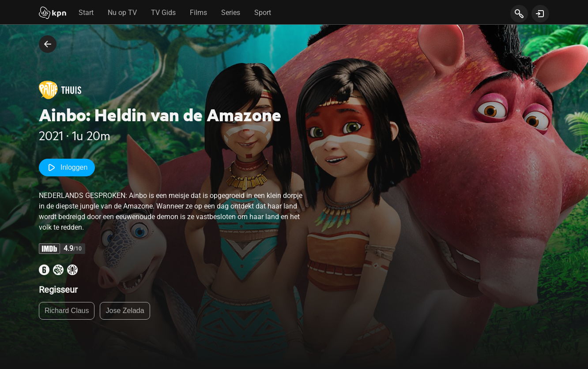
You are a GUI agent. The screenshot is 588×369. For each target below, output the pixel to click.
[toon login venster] (540, 14)
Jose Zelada (125, 311)
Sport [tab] (263, 13)
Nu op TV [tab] (122, 13)
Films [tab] (198, 13)
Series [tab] (231, 13)
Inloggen (67, 168)
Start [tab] (86, 13)
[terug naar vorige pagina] (48, 44)
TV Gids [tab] (163, 13)
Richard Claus (67, 311)
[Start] (53, 14)
